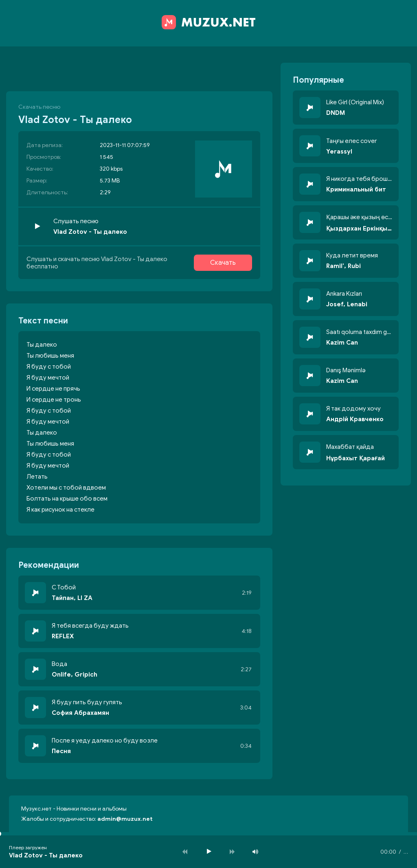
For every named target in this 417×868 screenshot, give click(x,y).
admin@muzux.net (125, 819)
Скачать (223, 263)
